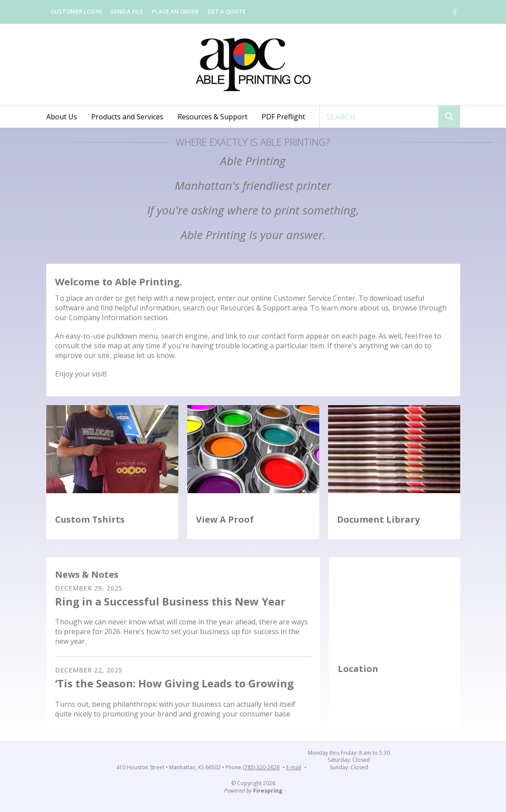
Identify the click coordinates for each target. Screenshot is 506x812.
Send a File (127, 11)
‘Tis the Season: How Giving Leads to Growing (174, 683)
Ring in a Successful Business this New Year (170, 601)
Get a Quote (227, 11)
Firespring (268, 791)
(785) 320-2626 (261, 768)
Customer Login (76, 11)
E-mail (294, 768)
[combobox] (379, 117)
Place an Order (175, 11)
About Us (62, 117)
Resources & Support (212, 117)
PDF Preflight (283, 117)
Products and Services (127, 117)
